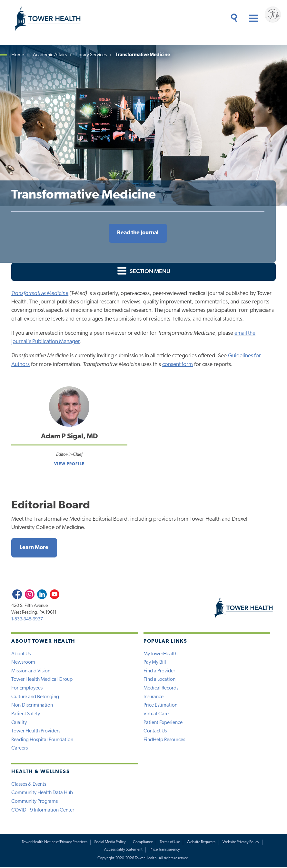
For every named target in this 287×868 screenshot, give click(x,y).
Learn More (35, 548)
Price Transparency (165, 850)
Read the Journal (138, 233)
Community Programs (35, 802)
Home (18, 55)
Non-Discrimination (32, 706)
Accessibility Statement (124, 850)
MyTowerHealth (160, 654)
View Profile (69, 464)
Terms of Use (170, 843)
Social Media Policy (110, 843)
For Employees (27, 689)
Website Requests (201, 843)
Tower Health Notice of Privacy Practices (54, 843)
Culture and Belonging (35, 697)
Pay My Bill (155, 663)
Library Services (91, 55)
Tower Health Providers (36, 732)
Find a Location (159, 680)
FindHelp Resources (164, 740)
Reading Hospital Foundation (42, 740)
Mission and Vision (31, 671)
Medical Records (161, 689)
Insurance (153, 697)
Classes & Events (29, 785)
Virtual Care (156, 714)
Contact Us (155, 732)
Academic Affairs (50, 55)
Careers (20, 749)
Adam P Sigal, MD (69, 437)
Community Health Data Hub (42, 793)
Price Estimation (160, 706)
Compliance (143, 843)
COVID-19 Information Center (43, 811)
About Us (21, 654)
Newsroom (23, 663)
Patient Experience (163, 723)
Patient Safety (26, 714)
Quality (19, 723)
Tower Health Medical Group (42, 680)
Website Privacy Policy (241, 843)
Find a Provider (159, 671)
